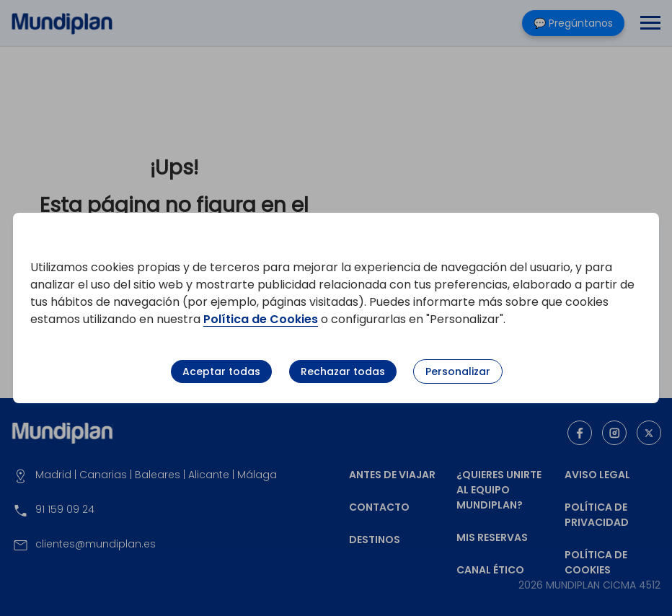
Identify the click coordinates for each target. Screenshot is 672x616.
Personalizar (458, 371)
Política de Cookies (261, 319)
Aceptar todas (221, 371)
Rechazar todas (343, 371)
